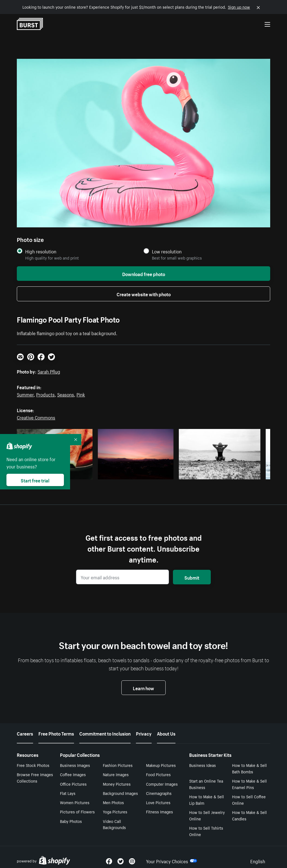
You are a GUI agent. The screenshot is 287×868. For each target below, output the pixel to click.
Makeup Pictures (161, 765)
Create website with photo (144, 294)
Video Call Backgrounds (114, 824)
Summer (25, 394)
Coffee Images (73, 774)
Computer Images (162, 784)
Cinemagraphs (159, 793)
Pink (81, 394)
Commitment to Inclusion (105, 733)
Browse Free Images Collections (35, 777)
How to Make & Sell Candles (249, 815)
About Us (166, 733)
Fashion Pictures (118, 765)
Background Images (120, 793)
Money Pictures (117, 784)
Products (45, 394)
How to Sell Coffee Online (249, 800)
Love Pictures (158, 802)
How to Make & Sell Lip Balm (207, 800)
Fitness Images (159, 811)
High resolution (41, 251)
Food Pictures (158, 774)
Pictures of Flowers (77, 811)
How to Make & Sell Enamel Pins (249, 784)
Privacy (144, 733)
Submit (192, 577)
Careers (25, 733)
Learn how (143, 688)
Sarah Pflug (49, 371)
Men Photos (113, 802)
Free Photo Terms (56, 733)
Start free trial (35, 480)
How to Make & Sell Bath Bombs (249, 768)
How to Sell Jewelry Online (207, 815)
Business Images (75, 765)
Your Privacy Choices (172, 861)
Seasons (66, 394)
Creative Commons (36, 417)
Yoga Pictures (115, 811)
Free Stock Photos (33, 765)
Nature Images (116, 774)
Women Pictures (75, 802)
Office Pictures (73, 784)
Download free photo (144, 274)
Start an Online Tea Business (206, 784)
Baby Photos (71, 821)
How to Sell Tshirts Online (206, 831)
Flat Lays (68, 793)
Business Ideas (202, 765)
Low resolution (167, 251)
